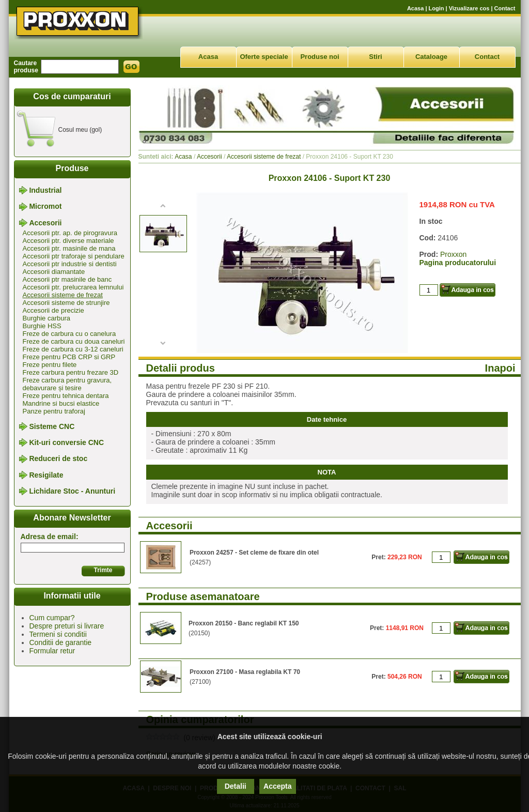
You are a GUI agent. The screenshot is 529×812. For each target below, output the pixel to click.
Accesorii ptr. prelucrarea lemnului (73, 287)
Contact (505, 8)
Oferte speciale (264, 57)
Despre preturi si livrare (67, 626)
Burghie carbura (47, 318)
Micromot (45, 207)
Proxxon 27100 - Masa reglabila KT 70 (245, 672)
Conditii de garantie (61, 642)
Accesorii (45, 223)
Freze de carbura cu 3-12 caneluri (73, 349)
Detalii (236, 786)
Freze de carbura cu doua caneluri (74, 341)
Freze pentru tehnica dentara (66, 396)
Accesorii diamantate (54, 272)
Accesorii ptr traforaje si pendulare (74, 256)
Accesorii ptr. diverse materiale (68, 241)
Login (437, 8)
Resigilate (46, 475)
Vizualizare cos (469, 8)
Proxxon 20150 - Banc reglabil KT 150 (244, 623)
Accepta (277, 786)
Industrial (45, 190)
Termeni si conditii (58, 634)
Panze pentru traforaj (54, 411)
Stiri (375, 57)
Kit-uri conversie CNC (66, 442)
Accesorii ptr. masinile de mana (69, 248)
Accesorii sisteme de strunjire (66, 303)
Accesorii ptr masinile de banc (67, 279)
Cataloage (431, 57)
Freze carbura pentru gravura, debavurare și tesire (67, 384)
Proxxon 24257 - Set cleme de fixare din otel (254, 553)
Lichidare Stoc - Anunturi (72, 491)
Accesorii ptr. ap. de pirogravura (70, 233)
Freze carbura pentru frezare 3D (71, 372)
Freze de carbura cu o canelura (69, 334)
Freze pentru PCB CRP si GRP (69, 357)
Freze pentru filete (50, 365)
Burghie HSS (42, 326)
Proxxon (453, 254)
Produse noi (320, 57)
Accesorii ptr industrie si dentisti (70, 264)
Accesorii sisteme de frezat (63, 295)
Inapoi (500, 368)
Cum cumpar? (52, 618)
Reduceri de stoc (58, 459)
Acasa (415, 8)
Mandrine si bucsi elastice (61, 403)
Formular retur (52, 651)
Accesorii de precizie (53, 310)
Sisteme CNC (52, 426)
